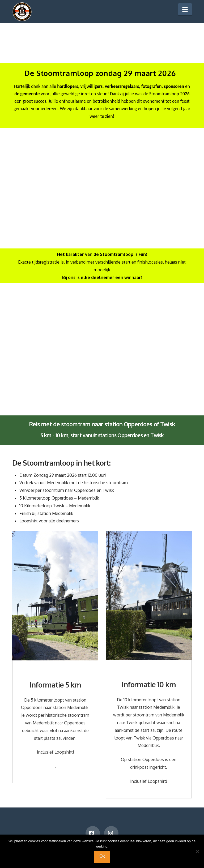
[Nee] (197, 851)
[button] (185, 9)
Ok (102, 856)
